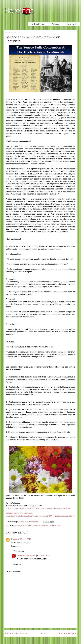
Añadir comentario (14, 571)
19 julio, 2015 (44, 555)
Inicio (43, 633)
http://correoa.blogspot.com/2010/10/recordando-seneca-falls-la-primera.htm (38, 508)
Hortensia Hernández (29, 522)
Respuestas (19, 551)
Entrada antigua (67, 633)
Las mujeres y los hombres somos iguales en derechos (37, 525)
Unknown (15, 539)
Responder (16, 546)
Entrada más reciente (16, 633)
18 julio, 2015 (25, 539)
